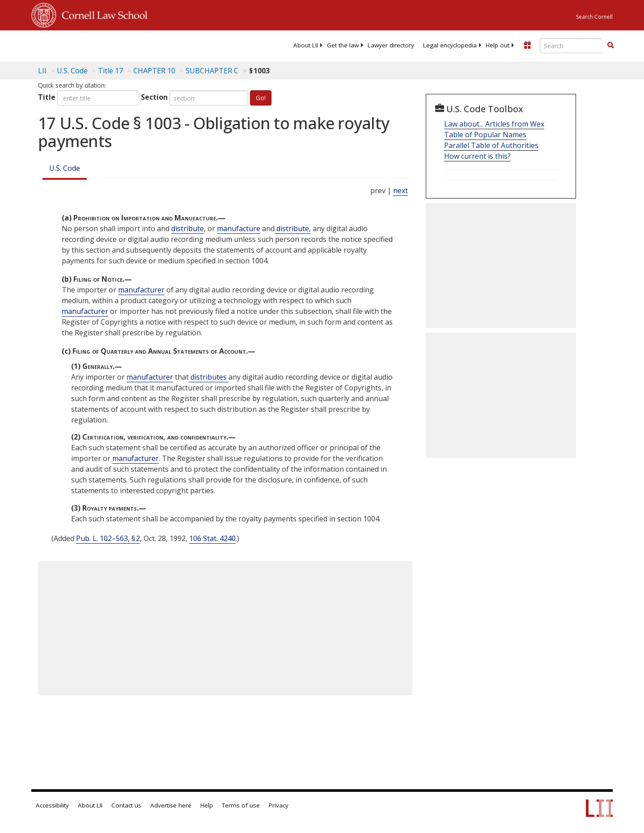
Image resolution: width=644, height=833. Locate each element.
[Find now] (610, 46)
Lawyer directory (391, 45)
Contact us (126, 805)
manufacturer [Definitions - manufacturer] (141, 290)
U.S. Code (65, 168)
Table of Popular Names (485, 135)
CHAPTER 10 (154, 71)
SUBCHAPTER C (212, 71)
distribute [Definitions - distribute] (188, 228)
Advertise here (171, 805)
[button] (610, 45)
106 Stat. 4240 (212, 538)
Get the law (343, 45)
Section (154, 97)
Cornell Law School (102, 14)
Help (207, 805)
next (400, 190)
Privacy (279, 805)
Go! (261, 98)
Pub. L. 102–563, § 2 (108, 538)
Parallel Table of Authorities (491, 145)
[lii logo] (132, 45)
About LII (306, 45)
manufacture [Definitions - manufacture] (239, 228)
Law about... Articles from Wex (494, 124)
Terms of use (241, 805)
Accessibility (52, 805)
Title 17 (110, 71)
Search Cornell (594, 17)
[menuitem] (306, 45)
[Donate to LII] (527, 45)
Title (47, 97)
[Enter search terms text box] (571, 46)
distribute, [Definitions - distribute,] (293, 228)
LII (42, 71)
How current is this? (477, 156)
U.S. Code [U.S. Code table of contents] (72, 71)
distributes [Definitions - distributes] (209, 377)
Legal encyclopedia (450, 45)
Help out (498, 45)
